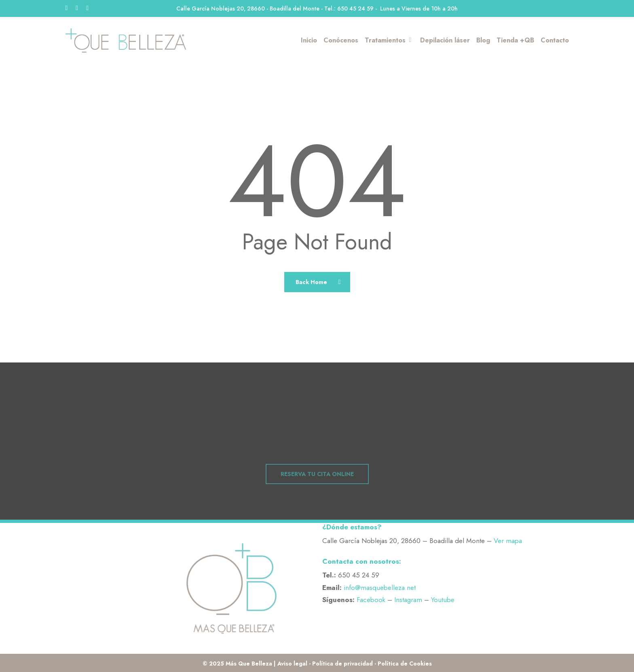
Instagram (408, 600)
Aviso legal (292, 664)
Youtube (443, 600)
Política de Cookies (405, 664)
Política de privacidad (342, 664)
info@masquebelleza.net (380, 588)
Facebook (371, 600)
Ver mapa (508, 541)
